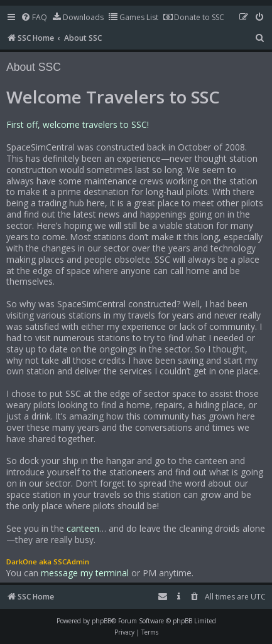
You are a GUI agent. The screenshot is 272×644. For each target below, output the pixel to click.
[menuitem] (34, 18)
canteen (83, 529)
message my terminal (85, 573)
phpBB (101, 621)
